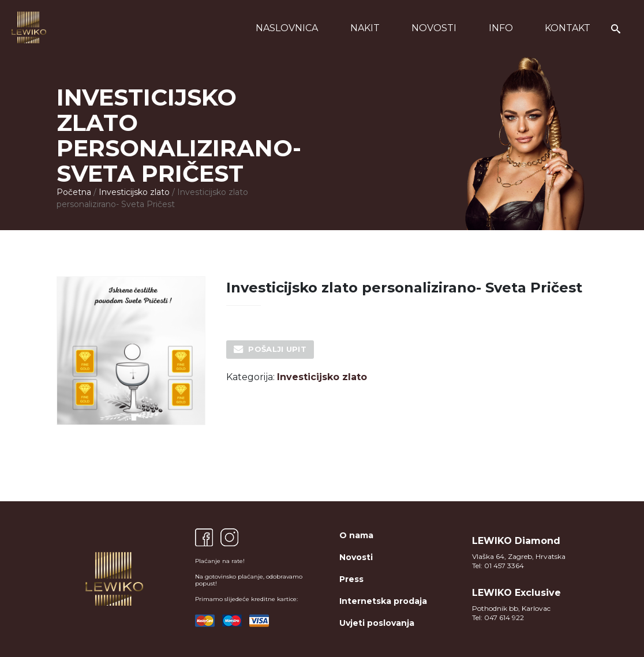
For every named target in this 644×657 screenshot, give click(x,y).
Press (351, 579)
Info (501, 28)
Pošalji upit (277, 349)
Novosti (434, 28)
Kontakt (568, 28)
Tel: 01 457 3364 (498, 566)
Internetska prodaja (383, 601)
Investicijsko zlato (134, 192)
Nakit (365, 28)
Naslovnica (287, 28)
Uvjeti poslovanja (377, 623)
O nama (356, 535)
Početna (74, 192)
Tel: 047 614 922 (498, 617)
